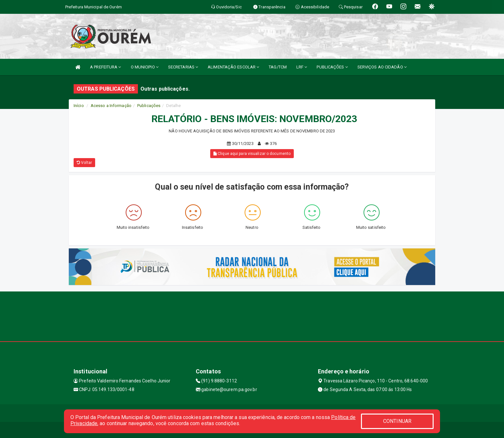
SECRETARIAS (183, 67)
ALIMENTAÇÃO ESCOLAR (233, 67)
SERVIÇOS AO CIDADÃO (382, 67)
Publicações (149, 106)
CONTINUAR (397, 421)
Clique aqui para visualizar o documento (252, 154)
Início (79, 106)
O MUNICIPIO (145, 67)
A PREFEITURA (105, 67)
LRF (302, 67)
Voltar (84, 163)
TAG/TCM (278, 67)
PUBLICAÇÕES (332, 67)
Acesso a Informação (111, 106)
